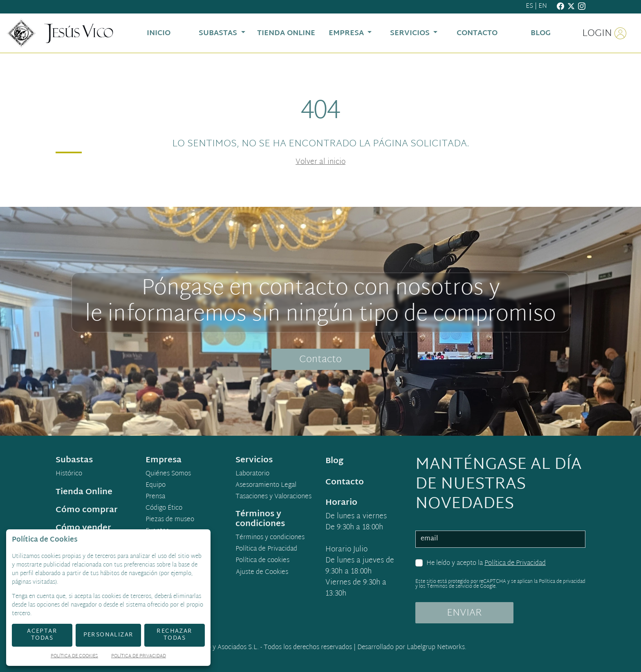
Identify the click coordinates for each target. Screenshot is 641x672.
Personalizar (109, 635)
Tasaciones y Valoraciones (273, 497)
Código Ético (164, 508)
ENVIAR (464, 613)
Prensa (155, 497)
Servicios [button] (411, 33)
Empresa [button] (347, 33)
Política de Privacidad (515, 563)
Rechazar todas (174, 635)
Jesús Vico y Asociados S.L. (220, 648)
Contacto (320, 360)
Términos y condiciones (270, 538)
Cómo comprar (87, 510)
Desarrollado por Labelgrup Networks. (412, 648)
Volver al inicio (320, 162)
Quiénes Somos (168, 474)
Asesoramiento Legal (266, 486)
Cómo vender (83, 528)
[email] (500, 539)
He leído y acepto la (486, 564)
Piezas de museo (170, 520)
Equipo (156, 486)
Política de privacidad (562, 582)
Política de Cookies (74, 657)
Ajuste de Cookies (262, 572)
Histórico (69, 474)
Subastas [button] (219, 33)
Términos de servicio (449, 587)
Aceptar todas (42, 635)
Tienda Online (84, 492)
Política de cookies (262, 561)
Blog (334, 461)
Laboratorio (252, 474)
